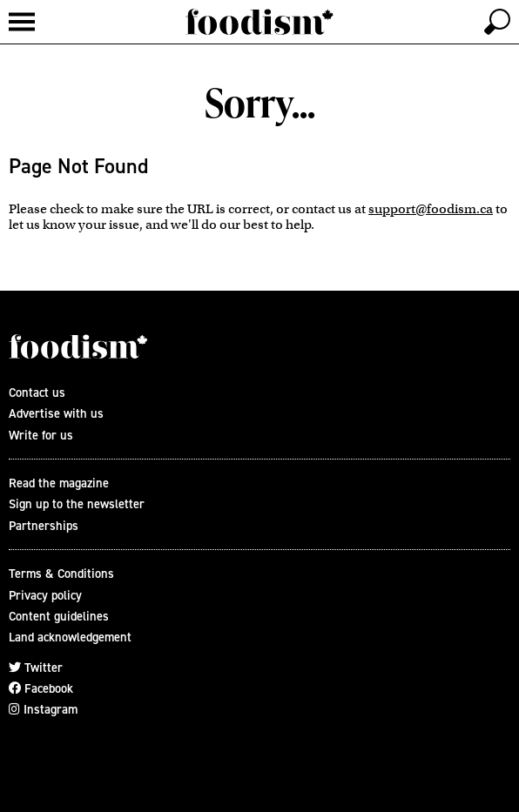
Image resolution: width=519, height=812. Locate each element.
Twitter (36, 668)
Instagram (43, 709)
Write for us (41, 435)
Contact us (37, 393)
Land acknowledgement (70, 637)
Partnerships (44, 526)
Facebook (41, 688)
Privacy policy (45, 595)
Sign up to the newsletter (77, 504)
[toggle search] (497, 22)
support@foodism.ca (431, 209)
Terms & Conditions (61, 574)
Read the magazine (59, 483)
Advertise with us (56, 413)
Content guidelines (59, 616)
